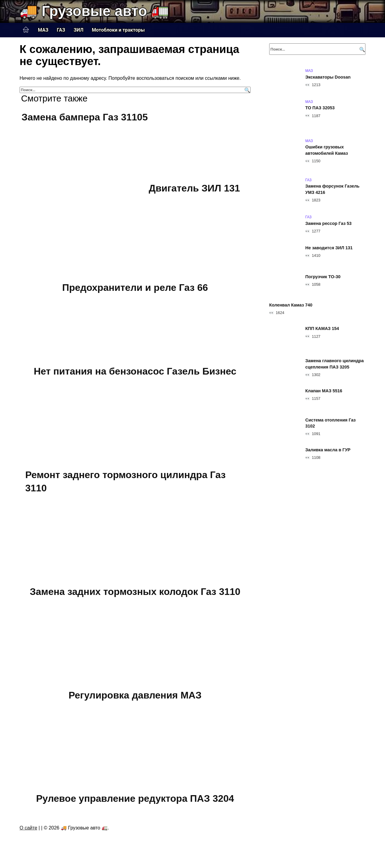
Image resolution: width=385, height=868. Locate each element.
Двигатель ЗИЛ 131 (194, 188)
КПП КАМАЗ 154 (322, 329)
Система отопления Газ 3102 (331, 423)
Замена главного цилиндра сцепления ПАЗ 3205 (334, 364)
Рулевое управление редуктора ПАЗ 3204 (135, 798)
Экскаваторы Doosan (328, 77)
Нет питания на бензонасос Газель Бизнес (135, 371)
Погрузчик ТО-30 (323, 277)
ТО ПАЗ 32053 (320, 108)
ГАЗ (61, 30)
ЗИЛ (79, 30)
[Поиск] (246, 90)
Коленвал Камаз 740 (291, 305)
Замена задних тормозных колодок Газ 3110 (135, 592)
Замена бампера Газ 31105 (85, 117)
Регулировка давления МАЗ (135, 695)
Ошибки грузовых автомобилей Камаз (327, 150)
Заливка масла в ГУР (328, 450)
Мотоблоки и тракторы (118, 30)
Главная (26, 30)
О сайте (28, 828)
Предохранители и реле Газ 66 (135, 288)
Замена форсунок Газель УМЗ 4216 (332, 189)
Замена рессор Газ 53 (328, 223)
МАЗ (43, 30)
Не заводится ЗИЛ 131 (329, 248)
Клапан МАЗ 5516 (324, 391)
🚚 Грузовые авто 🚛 (94, 11)
